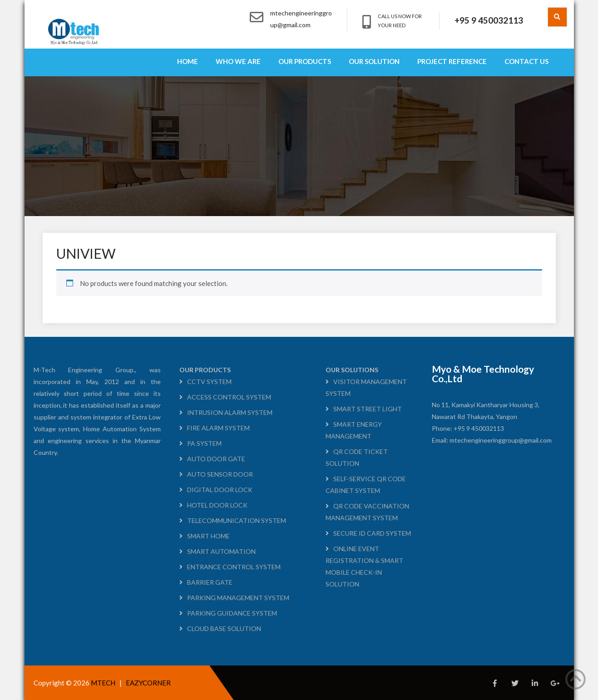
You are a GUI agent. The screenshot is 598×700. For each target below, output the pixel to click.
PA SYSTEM (204, 443)
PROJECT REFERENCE (452, 61)
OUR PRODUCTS (305, 61)
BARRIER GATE (210, 582)
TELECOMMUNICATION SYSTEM (237, 520)
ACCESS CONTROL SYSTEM (229, 397)
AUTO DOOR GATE (216, 459)
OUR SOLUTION (374, 61)
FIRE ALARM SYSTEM (218, 428)
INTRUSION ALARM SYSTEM (230, 412)
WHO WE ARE (238, 61)
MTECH (104, 683)
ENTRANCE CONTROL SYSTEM (234, 567)
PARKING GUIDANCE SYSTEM (232, 613)
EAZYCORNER (148, 683)
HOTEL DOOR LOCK (217, 505)
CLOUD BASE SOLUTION (224, 629)
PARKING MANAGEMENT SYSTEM (238, 598)
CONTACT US (526, 61)
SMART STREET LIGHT (368, 409)
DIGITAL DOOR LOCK (220, 490)
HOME (188, 61)
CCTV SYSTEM (209, 382)
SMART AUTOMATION (221, 551)
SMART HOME (208, 536)
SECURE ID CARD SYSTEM (372, 533)
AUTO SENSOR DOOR (220, 474)
